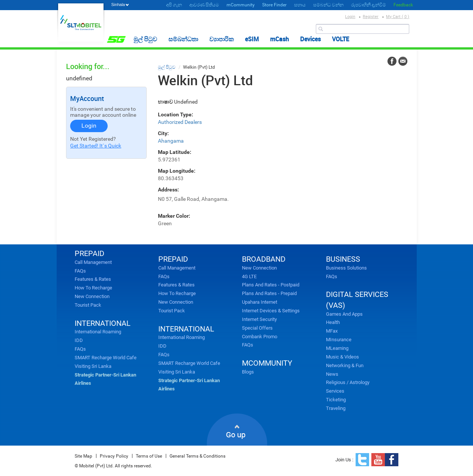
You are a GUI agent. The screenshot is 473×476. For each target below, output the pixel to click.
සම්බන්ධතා (183, 39)
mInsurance (339, 340)
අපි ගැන (174, 5)
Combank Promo (260, 337)
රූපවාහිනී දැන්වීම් (369, 5)
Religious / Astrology (348, 382)
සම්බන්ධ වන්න (328, 5)
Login (350, 17)
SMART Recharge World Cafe (106, 358)
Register (371, 17)
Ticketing (336, 400)
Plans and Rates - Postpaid (271, 285)
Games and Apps (344, 314)
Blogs (248, 372)
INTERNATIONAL (103, 323)
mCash (279, 39)
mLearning (337, 348)
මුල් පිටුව (145, 39)
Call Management (93, 262)
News (332, 374)
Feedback (403, 5)
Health (333, 322)
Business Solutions (346, 268)
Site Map (83, 456)
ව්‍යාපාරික (221, 39)
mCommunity (241, 5)
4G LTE (249, 276)
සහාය (300, 5)
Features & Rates (93, 279)
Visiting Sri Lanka (93, 366)
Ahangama (171, 141)
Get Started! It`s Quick (96, 146)
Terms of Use (149, 456)
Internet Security (259, 319)
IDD (79, 340)
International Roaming (98, 332)
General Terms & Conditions (197, 456)
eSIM (252, 39)
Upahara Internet (260, 302)
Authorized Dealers (180, 122)
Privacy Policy (114, 456)
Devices (310, 39)
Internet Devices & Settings (271, 311)
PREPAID (89, 253)
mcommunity (267, 363)
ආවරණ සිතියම (204, 5)
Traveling (336, 408)
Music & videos (342, 357)
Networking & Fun (345, 365)
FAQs (80, 271)
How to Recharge (93, 288)
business (343, 259)
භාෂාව (165, 102)
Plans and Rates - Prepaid (269, 293)
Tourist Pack (88, 305)
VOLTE (341, 39)
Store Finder (274, 5)
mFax (332, 331)
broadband (264, 259)
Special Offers (257, 328)
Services (335, 391)
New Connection (92, 296)
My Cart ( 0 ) (398, 17)
